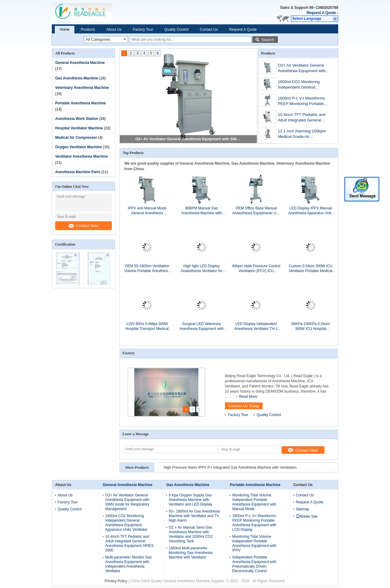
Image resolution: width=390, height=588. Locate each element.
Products (88, 30)
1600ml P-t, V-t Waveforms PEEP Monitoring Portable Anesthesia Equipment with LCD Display (302, 101)
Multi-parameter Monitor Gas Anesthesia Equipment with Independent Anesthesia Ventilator (128, 564)
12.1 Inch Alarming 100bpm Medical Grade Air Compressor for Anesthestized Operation (302, 134)
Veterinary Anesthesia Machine (82, 88)
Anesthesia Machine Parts (78, 172)
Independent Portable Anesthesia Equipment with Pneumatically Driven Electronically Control (254, 564)
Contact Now (83, 226)
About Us (114, 30)
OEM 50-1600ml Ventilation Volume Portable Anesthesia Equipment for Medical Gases (147, 269)
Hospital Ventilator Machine (79, 128)
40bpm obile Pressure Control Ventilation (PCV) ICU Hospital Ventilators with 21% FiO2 (256, 269)
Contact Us (209, 30)
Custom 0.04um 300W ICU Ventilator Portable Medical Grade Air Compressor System (311, 269)
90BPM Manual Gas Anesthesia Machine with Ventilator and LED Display (202, 211)
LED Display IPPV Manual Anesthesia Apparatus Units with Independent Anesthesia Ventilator (311, 211)
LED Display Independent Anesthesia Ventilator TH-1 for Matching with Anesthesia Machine (256, 326)
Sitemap (303, 509)
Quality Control (176, 30)
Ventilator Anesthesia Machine (82, 156)
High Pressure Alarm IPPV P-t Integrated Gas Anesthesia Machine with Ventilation (230, 467)
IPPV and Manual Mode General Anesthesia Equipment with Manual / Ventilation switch (147, 211)
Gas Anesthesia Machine (77, 78)
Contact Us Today (244, 406)
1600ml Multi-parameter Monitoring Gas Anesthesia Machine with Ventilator (191, 553)
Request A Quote (321, 13)
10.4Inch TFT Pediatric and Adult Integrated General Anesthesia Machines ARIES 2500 (303, 118)
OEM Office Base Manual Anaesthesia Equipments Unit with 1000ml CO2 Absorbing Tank (256, 211)
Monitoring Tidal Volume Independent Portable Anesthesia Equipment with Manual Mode (254, 502)
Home (65, 30)
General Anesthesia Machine (80, 63)
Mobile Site (307, 516)
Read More (248, 397)
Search (268, 40)
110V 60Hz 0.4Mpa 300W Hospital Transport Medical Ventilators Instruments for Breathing (147, 326)
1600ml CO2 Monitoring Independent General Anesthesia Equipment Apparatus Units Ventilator (301, 85)
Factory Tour (143, 30)
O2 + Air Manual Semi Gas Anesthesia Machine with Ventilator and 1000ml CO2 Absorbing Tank (191, 534)
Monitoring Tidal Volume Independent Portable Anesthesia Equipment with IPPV (254, 543)
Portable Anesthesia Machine (80, 103)
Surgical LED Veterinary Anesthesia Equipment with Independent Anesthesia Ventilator (202, 326)
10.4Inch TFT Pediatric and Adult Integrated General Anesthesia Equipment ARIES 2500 (129, 543)
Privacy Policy (116, 581)
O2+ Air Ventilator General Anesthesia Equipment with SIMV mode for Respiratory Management (189, 139)
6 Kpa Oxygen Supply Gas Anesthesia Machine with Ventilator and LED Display (191, 500)
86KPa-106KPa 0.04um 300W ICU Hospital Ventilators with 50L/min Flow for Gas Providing (311, 326)
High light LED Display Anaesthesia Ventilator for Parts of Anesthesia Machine (201, 269)
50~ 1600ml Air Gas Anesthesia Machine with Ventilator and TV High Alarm (194, 516)
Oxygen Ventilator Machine (78, 147)
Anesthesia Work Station (77, 119)
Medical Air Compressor (76, 138)
